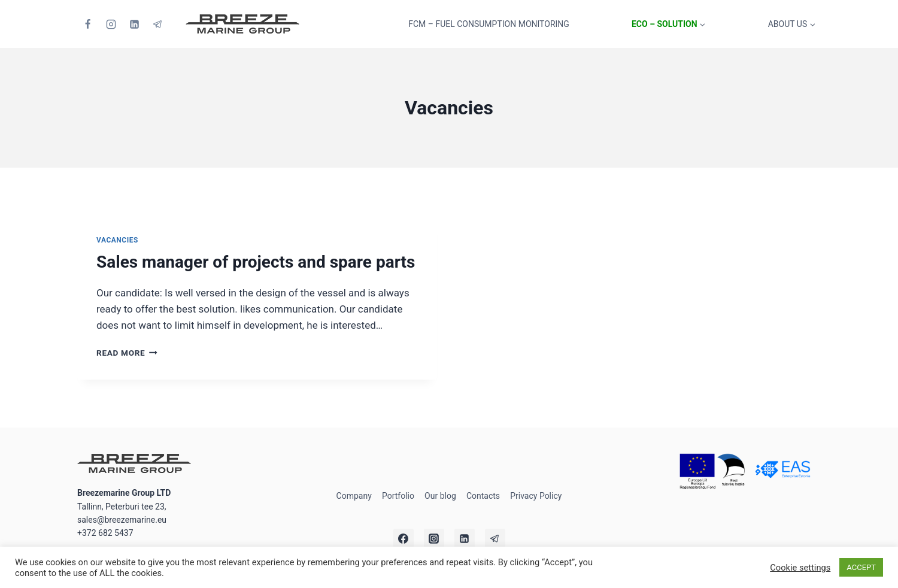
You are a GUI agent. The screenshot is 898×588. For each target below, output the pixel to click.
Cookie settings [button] (800, 568)
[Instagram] (111, 24)
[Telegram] (157, 24)
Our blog (440, 496)
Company (354, 496)
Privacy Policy (536, 496)
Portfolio (398, 496)
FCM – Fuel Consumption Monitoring (489, 24)
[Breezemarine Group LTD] (242, 24)
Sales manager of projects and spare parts (256, 262)
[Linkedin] (134, 24)
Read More (127, 353)
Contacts (483, 496)
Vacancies (117, 240)
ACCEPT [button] (861, 567)
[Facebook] (87, 24)
